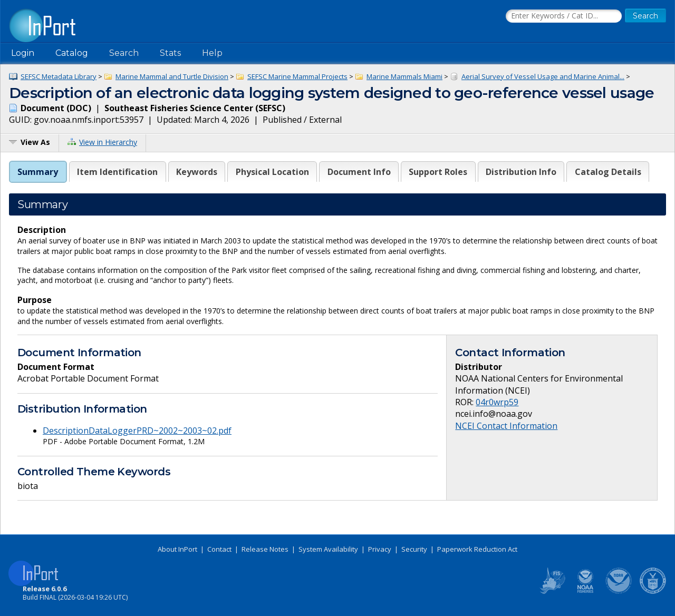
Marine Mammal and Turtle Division (172, 76)
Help (212, 53)
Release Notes (265, 549)
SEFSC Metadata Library (59, 76)
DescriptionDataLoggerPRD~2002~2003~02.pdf (137, 431)
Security (414, 549)
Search (124, 53)
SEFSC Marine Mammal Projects (297, 76)
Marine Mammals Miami (404, 76)
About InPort (177, 549)
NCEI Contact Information (506, 426)
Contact (219, 549)
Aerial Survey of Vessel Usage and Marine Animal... (543, 76)
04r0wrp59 (497, 402)
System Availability (328, 549)
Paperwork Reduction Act (477, 549)
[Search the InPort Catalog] (564, 16)
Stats (170, 53)
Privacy (380, 549)
